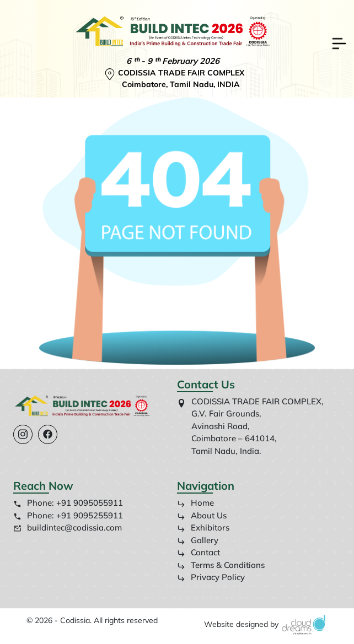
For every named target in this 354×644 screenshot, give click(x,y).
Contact (199, 552)
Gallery (198, 540)
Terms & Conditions (221, 565)
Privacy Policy (211, 577)
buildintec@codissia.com (74, 527)
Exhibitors (203, 527)
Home (195, 503)
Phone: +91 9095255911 (75, 515)
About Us (202, 515)
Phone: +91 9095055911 (75, 503)
